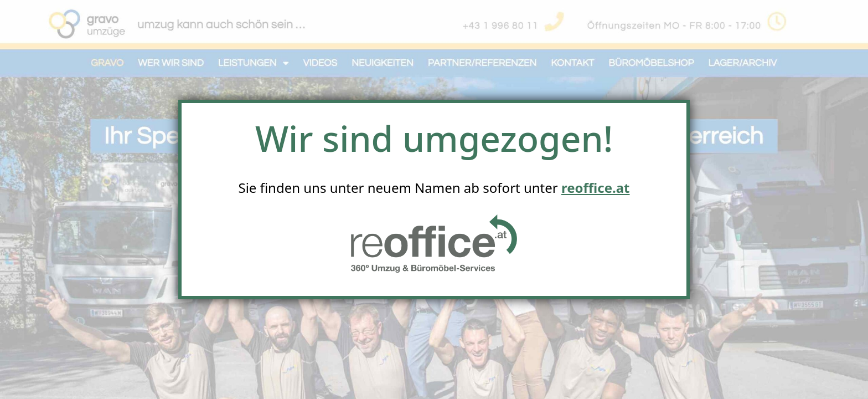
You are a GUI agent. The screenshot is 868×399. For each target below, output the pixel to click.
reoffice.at (596, 188)
